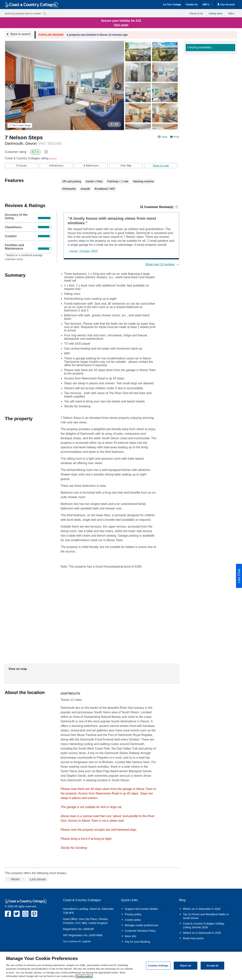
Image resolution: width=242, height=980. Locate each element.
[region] (121, 966)
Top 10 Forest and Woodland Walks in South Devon (206, 916)
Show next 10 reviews (160, 264)
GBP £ (207, 5)
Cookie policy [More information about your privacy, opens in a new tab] (84, 976)
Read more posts (193, 938)
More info (130, 936)
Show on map (161, 166)
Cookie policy (133, 920)
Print (176, 137)
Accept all (212, 966)
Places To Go (196, 14)
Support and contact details (141, 909)
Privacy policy (133, 914)
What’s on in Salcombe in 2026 (202, 909)
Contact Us (192, 5)
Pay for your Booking (137, 942)
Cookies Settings (158, 966)
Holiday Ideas (216, 14)
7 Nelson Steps (24, 138)
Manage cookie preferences (142, 925)
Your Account (226, 4)
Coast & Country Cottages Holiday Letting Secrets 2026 (204, 925)
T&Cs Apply (121, 25)
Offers (231, 14)
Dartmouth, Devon (33, 143)
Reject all (185, 966)
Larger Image (20, 125)
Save (164, 137)
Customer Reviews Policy (140, 931)
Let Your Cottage (172, 5)
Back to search (21, 34)
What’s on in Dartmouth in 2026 (202, 933)
